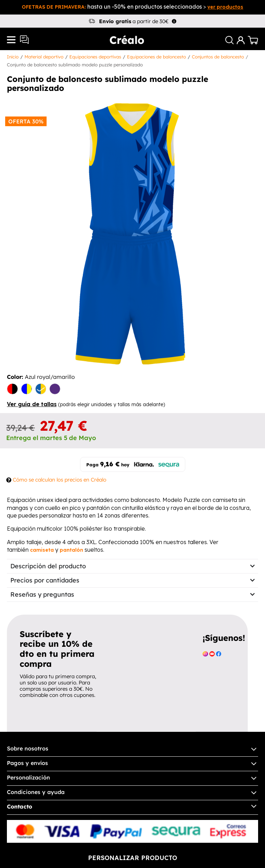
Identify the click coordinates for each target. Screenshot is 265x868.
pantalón (71, 550)
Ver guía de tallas (32, 404)
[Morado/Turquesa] (55, 390)
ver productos (225, 7)
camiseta (42, 550)
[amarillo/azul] (27, 390)
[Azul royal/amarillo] (41, 390)
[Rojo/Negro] (12, 390)
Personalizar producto (132, 858)
